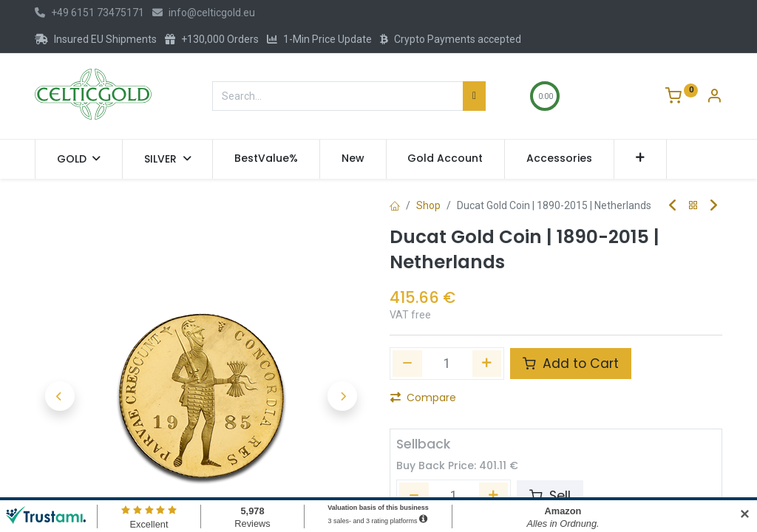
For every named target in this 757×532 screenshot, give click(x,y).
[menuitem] (266, 159)
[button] (641, 159)
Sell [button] (550, 496)
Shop (428, 205)
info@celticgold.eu (204, 13)
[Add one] (487, 364)
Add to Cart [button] (571, 364)
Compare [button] (423, 398)
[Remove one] (407, 364)
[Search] (474, 96)
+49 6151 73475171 (89, 13)
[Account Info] (714, 98)
